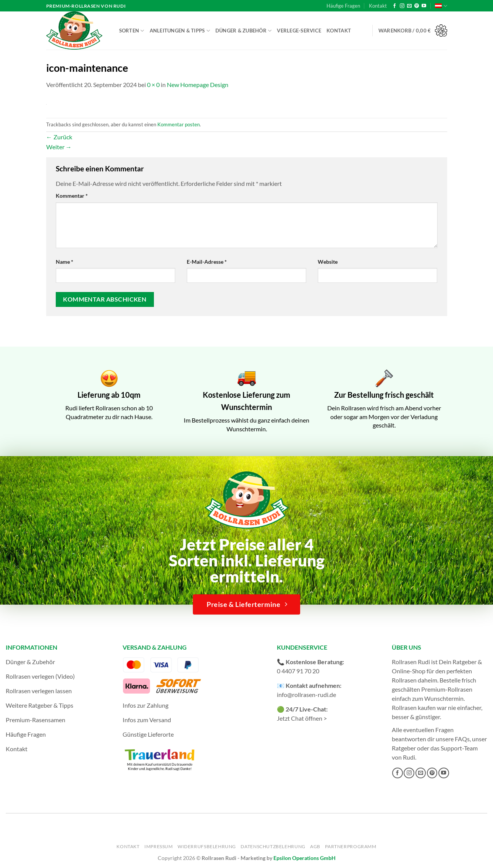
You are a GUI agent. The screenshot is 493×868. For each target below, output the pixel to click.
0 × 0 (153, 85)
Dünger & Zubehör (244, 31)
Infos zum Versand (147, 720)
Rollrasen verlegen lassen (39, 691)
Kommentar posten (179, 124)
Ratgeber (404, 748)
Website (328, 262)
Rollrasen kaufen (414, 707)
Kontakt (378, 6)
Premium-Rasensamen (36, 720)
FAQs (462, 739)
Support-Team (459, 748)
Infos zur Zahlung (145, 705)
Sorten (132, 31)
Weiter (59, 147)
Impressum (159, 846)
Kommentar (72, 196)
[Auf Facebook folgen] (394, 6)
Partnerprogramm (351, 846)
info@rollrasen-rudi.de (306, 695)
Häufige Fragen (343, 6)
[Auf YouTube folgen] (424, 6)
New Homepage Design (198, 85)
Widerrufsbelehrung (207, 846)
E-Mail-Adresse (207, 262)
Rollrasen (404, 680)
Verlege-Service (299, 31)
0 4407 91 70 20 (298, 671)
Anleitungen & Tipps (180, 31)
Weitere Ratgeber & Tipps (40, 705)
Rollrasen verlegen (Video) (40, 676)
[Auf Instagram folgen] (402, 6)
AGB (315, 846)
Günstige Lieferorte (148, 734)
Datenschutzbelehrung (273, 846)
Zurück (59, 137)
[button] (413, 31)
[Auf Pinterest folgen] (417, 6)
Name (65, 262)
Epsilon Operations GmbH (305, 858)
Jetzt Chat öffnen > (302, 718)
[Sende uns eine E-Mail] (409, 6)
